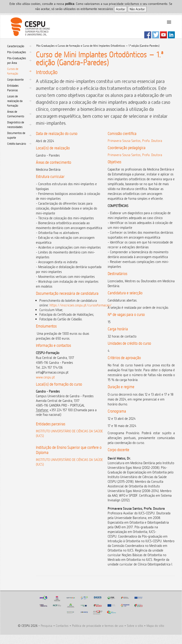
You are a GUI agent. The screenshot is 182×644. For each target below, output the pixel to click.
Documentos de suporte (16, 135)
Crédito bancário (17, 144)
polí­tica (70, 4)
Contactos (62, 626)
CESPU (28, 27)
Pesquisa (47, 626)
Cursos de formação (13, 71)
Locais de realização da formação (15, 101)
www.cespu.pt (45, 377)
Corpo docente (15, 79)
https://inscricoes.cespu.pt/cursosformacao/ (81, 305)
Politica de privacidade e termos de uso (98, 626)
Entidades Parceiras (13, 88)
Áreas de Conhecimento (16, 114)
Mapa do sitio (155, 626)
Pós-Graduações (17, 52)
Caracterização (16, 46)
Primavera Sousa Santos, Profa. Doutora (135, 141)
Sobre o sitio (135, 626)
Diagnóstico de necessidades (16, 125)
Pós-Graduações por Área (17, 60)
